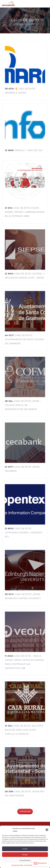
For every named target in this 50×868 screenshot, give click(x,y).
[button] (47, 830)
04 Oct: (24, 339)
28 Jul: (23, 405)
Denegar (25, 855)
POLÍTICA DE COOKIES (17, 865)
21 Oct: (22, 469)
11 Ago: (24, 662)
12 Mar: (24, 150)
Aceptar (25, 849)
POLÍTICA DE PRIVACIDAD (31, 865)
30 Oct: (23, 596)
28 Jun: (25, 794)
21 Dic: (25, 212)
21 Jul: (24, 730)
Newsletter (40, 863)
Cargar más (25, 812)
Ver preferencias (25, 860)
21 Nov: (25, 276)
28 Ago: (20, 91)
